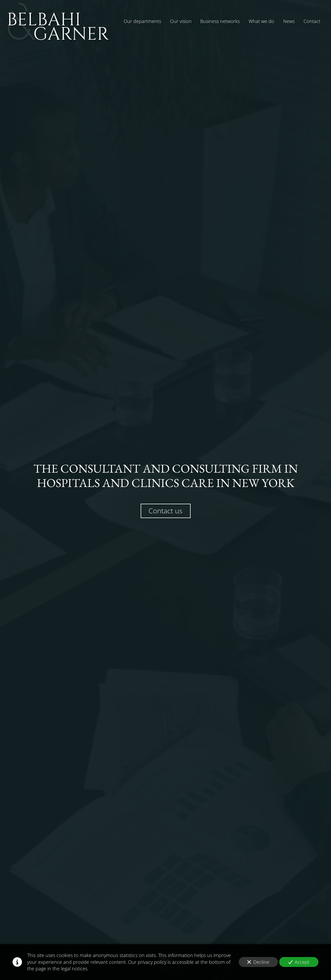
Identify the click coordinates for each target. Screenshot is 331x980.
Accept (299, 962)
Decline (258, 962)
